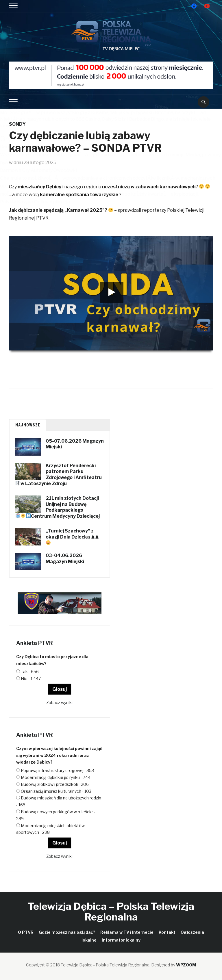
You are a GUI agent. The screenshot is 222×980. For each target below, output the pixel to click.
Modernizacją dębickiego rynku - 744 (56, 777)
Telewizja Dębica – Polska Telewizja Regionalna (111, 912)
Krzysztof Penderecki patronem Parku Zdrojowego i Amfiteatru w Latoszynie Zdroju (61, 475)
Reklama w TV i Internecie (127, 932)
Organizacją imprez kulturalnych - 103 (56, 791)
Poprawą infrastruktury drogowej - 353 (57, 770)
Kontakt (167, 932)
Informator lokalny (121, 940)
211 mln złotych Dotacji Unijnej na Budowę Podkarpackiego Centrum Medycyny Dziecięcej (65, 507)
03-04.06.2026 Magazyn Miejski (65, 558)
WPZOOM (186, 965)
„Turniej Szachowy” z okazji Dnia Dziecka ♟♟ (72, 534)
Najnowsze (28, 425)
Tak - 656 (30, 672)
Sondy (17, 124)
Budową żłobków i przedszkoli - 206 (55, 784)
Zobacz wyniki (59, 702)
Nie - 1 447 (31, 679)
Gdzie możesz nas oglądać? (67, 932)
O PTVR (26, 932)
